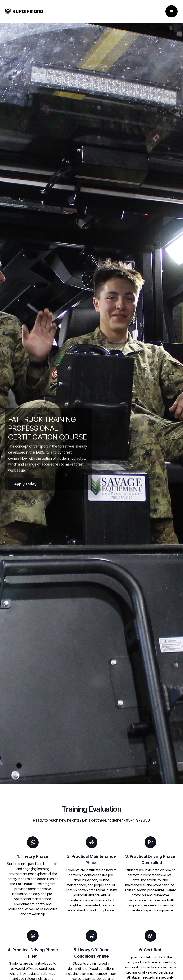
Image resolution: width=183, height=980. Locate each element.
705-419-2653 (137, 820)
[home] (24, 11)
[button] (171, 11)
